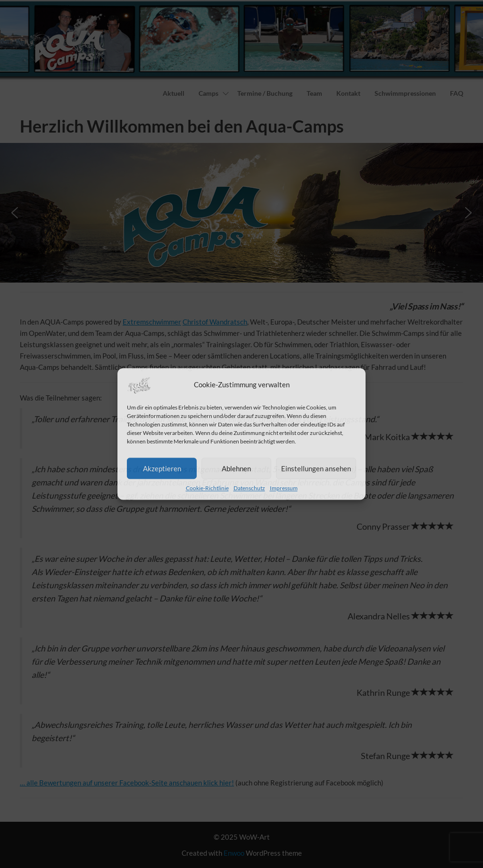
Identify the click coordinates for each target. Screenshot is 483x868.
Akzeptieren (162, 468)
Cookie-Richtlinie (207, 488)
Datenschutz (249, 488)
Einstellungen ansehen (316, 468)
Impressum (284, 488)
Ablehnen (236, 468)
